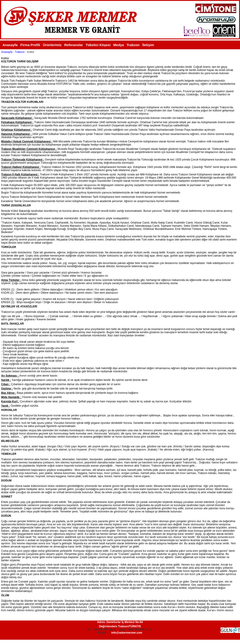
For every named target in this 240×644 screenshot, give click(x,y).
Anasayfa (10, 45)
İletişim (148, 45)
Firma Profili (30, 45)
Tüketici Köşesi (98, 45)
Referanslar (74, 45)
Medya (119, 45)
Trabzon (133, 45)
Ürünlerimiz (52, 45)
